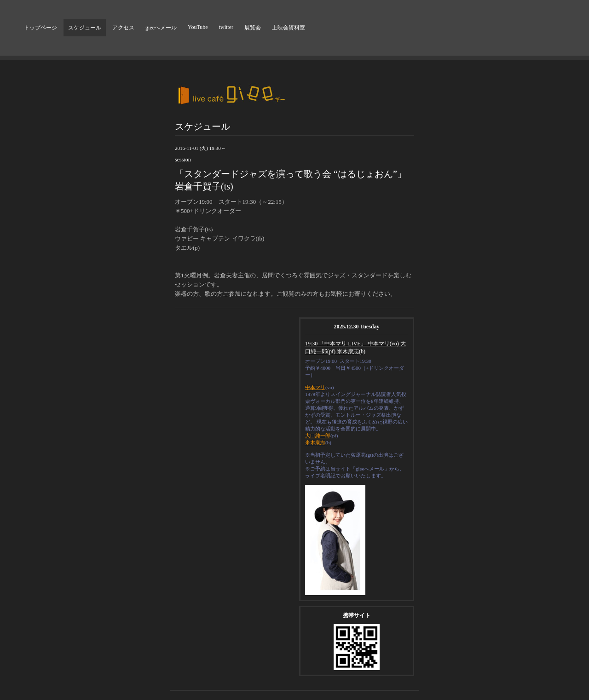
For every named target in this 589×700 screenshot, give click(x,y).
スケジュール (85, 28)
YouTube (198, 27)
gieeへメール (161, 28)
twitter (226, 27)
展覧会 (253, 28)
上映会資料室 (289, 28)
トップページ (40, 28)
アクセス (123, 28)
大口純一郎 (318, 436)
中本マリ (315, 387)
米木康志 (315, 442)
